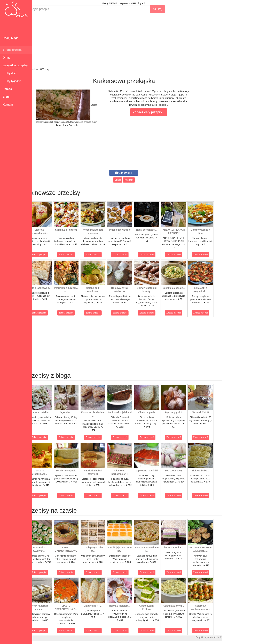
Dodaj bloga (11, 38)
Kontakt (8, 105)
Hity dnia (10, 73)
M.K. (228, 637)
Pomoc (7, 89)
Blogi (6, 97)
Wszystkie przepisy (15, 65)
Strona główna (12, 50)
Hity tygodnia (12, 81)
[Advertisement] (132, 40)
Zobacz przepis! (48, 255)
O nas (6, 58)
